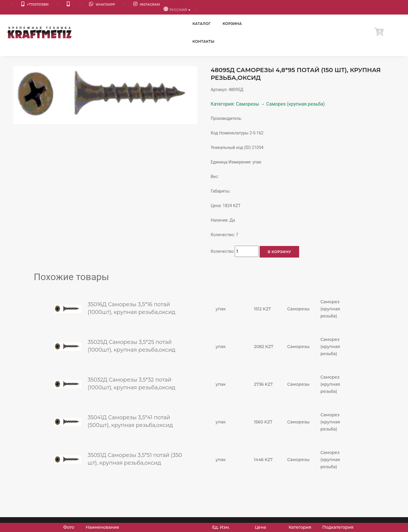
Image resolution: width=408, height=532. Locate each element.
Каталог (289, 18)
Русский (383, 5)
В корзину (279, 252)
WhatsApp (79, 5)
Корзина (319, 18)
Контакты (352, 18)
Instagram (115, 5)
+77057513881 (27, 5)
